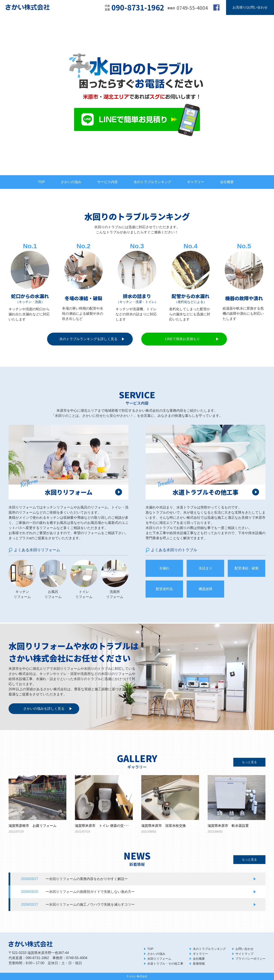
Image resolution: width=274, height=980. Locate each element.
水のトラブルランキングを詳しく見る (88, 339)
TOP (41, 182)
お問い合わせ (244, 949)
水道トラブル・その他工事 (165, 964)
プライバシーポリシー (250, 959)
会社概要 (227, 182)
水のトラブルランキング (152, 182)
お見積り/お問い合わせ (250, 7)
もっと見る (249, 762)
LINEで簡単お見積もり (183, 339)
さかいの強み (71, 182)
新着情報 (199, 964)
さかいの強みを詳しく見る (44, 709)
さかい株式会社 (138, 976)
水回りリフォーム (159, 959)
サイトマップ (244, 954)
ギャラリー (196, 182)
